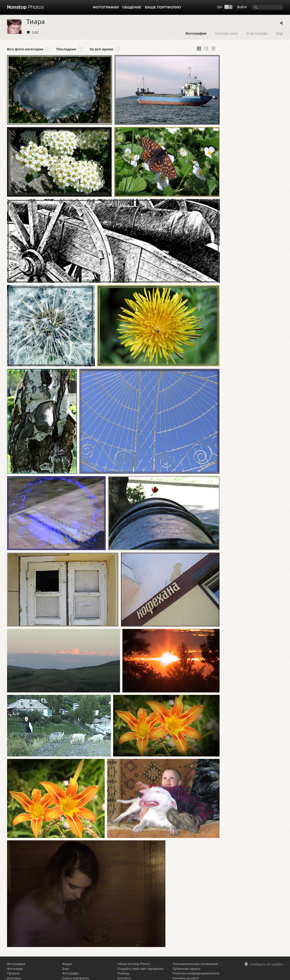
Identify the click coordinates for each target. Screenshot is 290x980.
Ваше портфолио (163, 7)
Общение (132, 7)
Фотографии (106, 7)
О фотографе (257, 33)
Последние (66, 49)
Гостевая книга (226, 33)
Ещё (279, 33)
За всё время (101, 49)
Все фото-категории (25, 49)
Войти (242, 7)
